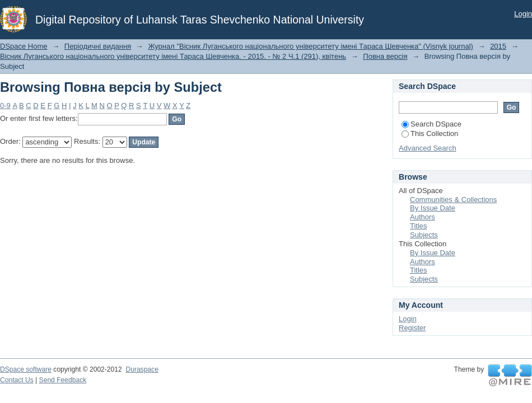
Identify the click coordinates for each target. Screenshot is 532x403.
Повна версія (385, 56)
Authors (423, 217)
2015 (498, 46)
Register (412, 328)
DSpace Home (24, 46)
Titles (419, 226)
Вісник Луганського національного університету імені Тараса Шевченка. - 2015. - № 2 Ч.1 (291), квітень (173, 56)
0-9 (5, 106)
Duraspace (142, 369)
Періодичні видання (98, 46)
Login (523, 14)
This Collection (430, 133)
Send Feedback (63, 380)
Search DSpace (431, 124)
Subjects (424, 235)
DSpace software (26, 369)
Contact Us (17, 380)
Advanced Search (428, 148)
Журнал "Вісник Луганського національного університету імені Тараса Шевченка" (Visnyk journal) (311, 46)
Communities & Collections (453, 200)
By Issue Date (433, 208)
